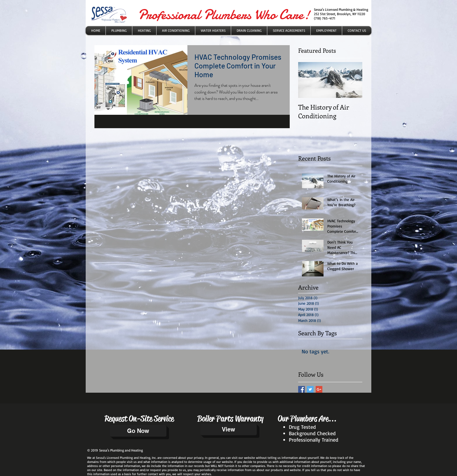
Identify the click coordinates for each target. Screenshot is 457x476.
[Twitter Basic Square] (310, 389)
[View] (228, 429)
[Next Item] (353, 80)
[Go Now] (138, 431)
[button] (213, 31)
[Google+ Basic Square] (319, 389)
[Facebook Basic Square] (302, 389)
